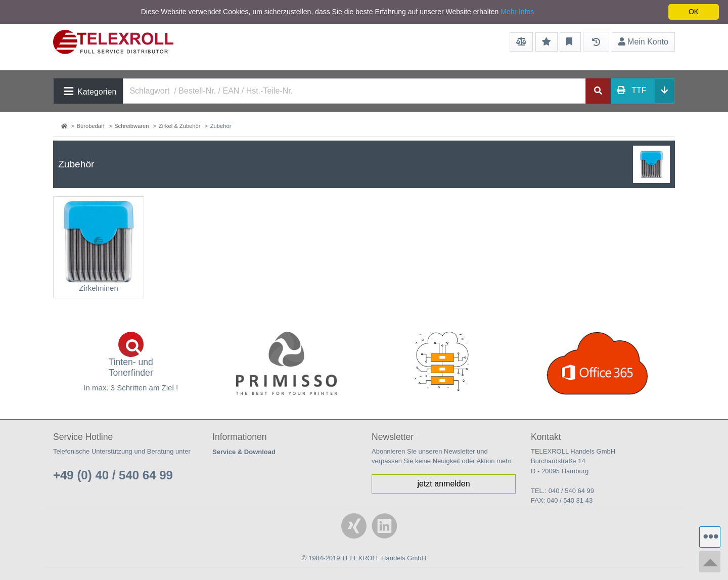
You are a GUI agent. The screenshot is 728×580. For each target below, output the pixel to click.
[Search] (354, 91)
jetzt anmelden (443, 484)
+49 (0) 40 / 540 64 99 (113, 475)
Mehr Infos (517, 12)
